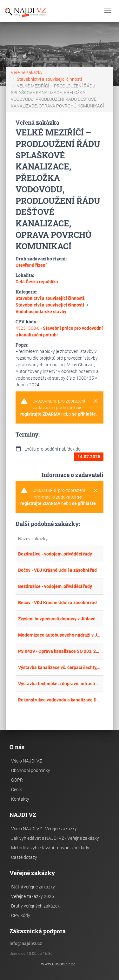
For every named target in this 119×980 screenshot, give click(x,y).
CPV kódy (21, 915)
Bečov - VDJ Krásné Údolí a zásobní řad (57, 570)
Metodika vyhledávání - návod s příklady (50, 848)
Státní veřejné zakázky (33, 887)
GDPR (17, 780)
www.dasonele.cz (58, 964)
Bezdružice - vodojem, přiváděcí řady (55, 554)
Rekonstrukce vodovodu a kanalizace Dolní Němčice (60, 700)
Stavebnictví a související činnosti (49, 79)
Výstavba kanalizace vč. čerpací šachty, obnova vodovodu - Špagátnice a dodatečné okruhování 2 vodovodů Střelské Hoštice (60, 667)
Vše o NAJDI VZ (26, 761)
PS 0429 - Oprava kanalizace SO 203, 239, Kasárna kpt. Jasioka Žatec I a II (60, 651)
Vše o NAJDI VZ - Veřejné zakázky (44, 829)
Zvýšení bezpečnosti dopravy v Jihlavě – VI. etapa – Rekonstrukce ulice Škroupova (60, 619)
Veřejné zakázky (27, 72)
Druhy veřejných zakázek (35, 906)
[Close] (96, 401)
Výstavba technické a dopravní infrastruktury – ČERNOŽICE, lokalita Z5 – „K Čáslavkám (60, 684)
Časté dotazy (24, 857)
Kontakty (20, 799)
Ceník (17, 790)
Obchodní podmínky (31, 770)
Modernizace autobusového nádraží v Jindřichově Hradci (60, 635)
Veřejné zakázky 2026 (33, 896)
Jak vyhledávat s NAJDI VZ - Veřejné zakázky (55, 838)
